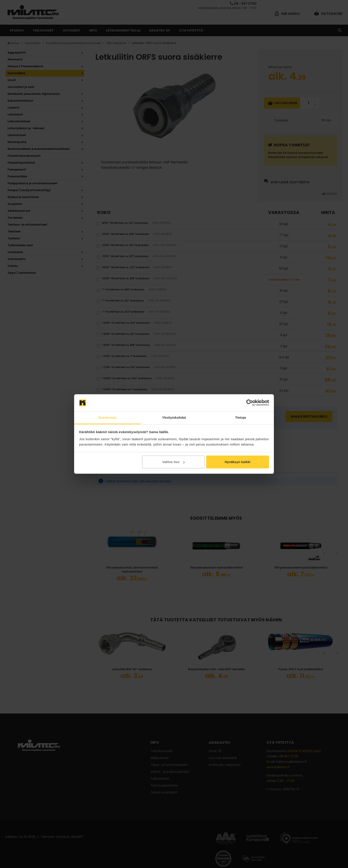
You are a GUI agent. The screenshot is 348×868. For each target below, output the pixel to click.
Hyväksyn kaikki (237, 462)
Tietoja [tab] (241, 417)
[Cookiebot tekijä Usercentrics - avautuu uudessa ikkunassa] (250, 403)
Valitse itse (174, 462)
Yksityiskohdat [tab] (174, 417)
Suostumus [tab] (108, 417)
